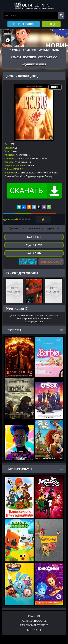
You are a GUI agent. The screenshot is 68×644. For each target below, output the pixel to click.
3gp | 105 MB (34, 237)
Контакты (34, 630)
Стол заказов (48, 57)
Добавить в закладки (43, 219)
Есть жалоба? (51, 262)
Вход (51, 24)
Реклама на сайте (34, 621)
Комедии (30, 50)
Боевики (30, 57)
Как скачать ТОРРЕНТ (34, 625)
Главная (15, 50)
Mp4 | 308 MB (34, 245)
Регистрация (24, 24)
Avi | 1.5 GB (34, 253)
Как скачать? (28, 262)
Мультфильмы (49, 50)
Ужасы (16, 57)
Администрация (34, 64)
